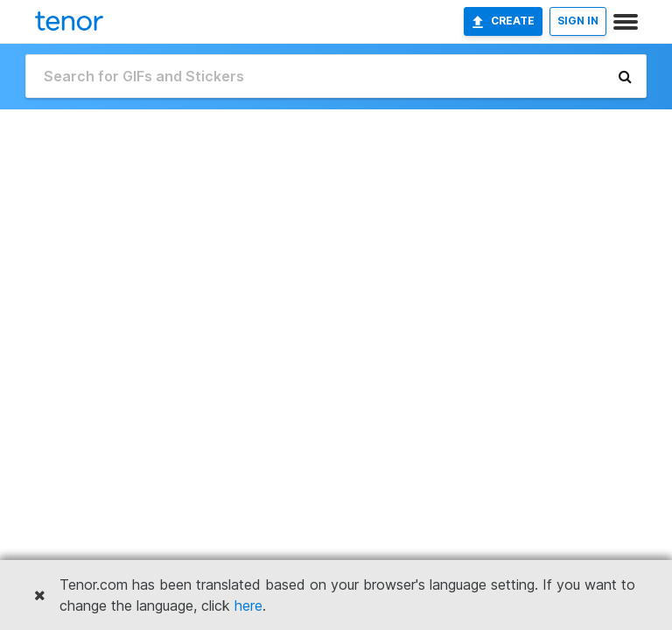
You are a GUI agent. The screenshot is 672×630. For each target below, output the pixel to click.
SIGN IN (578, 21)
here (248, 605)
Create (503, 21)
